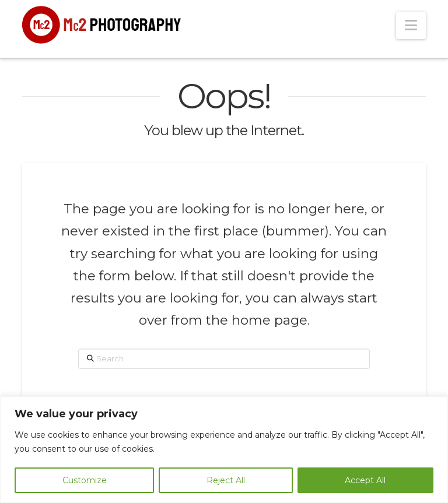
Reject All (226, 480)
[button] (411, 25)
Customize (85, 480)
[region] (224, 450)
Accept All (365, 480)
